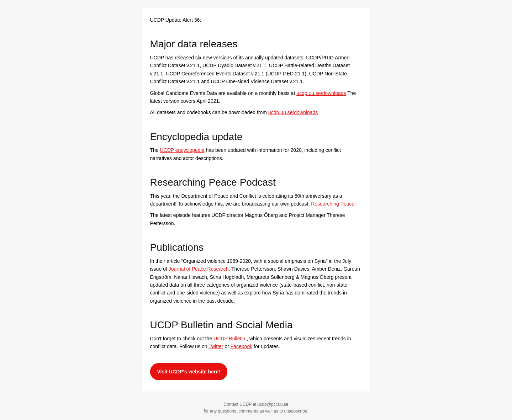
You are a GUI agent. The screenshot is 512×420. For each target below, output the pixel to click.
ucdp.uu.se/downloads (321, 93)
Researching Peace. (333, 204)
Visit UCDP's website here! (189, 372)
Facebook (241, 346)
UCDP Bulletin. (230, 339)
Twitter (216, 346)
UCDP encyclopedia (182, 150)
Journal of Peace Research (199, 269)
